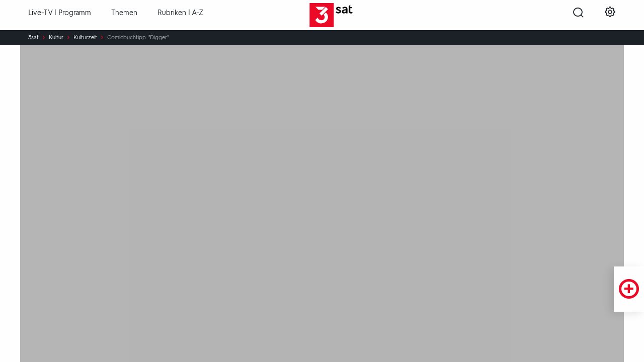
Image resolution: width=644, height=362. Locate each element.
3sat (33, 38)
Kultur (56, 38)
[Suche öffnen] (578, 16)
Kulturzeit (85, 38)
